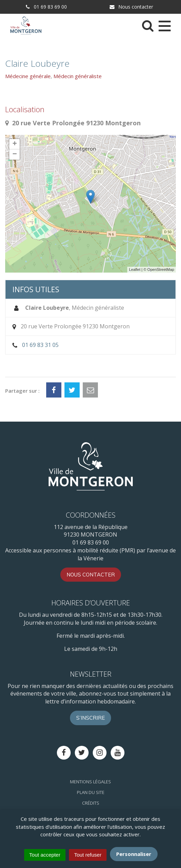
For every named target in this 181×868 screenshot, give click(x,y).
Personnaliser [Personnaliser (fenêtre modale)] (134, 854)
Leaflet (135, 269)
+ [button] (15, 144)
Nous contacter (131, 7)
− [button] (15, 155)
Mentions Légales (90, 782)
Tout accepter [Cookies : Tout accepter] (45, 855)
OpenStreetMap (161, 269)
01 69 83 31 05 (40, 345)
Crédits (91, 803)
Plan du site (91, 792)
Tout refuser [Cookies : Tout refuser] (88, 855)
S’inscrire (90, 718)
